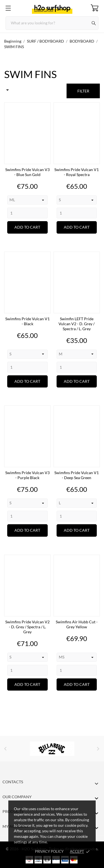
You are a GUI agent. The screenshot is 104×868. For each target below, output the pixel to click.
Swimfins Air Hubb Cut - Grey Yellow (77, 624)
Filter (83, 91)
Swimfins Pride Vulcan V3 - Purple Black (27, 475)
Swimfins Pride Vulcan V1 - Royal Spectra (77, 172)
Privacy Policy (49, 851)
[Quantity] (27, 213)
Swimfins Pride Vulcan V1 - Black (27, 321)
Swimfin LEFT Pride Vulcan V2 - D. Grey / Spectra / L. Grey (77, 324)
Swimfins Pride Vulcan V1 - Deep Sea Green (77, 475)
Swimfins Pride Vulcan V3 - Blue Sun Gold (27, 172)
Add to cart (27, 227)
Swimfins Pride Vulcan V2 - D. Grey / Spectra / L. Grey (27, 627)
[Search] (52, 23)
